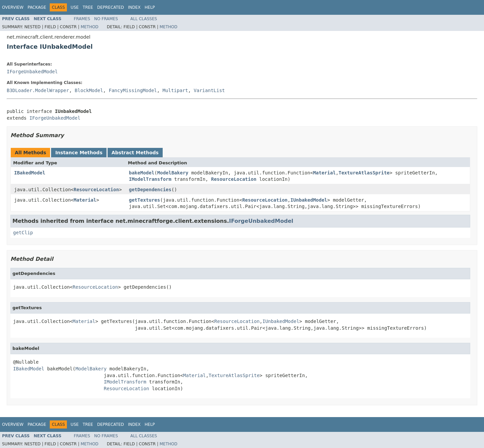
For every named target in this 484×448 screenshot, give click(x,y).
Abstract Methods (135, 153)
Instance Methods (79, 153)
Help (150, 7)
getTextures (145, 200)
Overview (13, 7)
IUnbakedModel (309, 200)
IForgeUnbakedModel (32, 72)
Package (37, 7)
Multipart (175, 90)
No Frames (106, 19)
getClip (23, 233)
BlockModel (89, 90)
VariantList (209, 90)
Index (134, 7)
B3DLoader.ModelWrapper (38, 90)
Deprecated (111, 7)
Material (324, 173)
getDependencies (150, 190)
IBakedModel (30, 173)
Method (90, 27)
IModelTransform (150, 179)
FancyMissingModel (133, 90)
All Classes (144, 19)
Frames (82, 19)
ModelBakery (173, 173)
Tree (88, 7)
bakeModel (142, 173)
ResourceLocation (234, 179)
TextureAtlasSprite (364, 173)
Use (75, 7)
